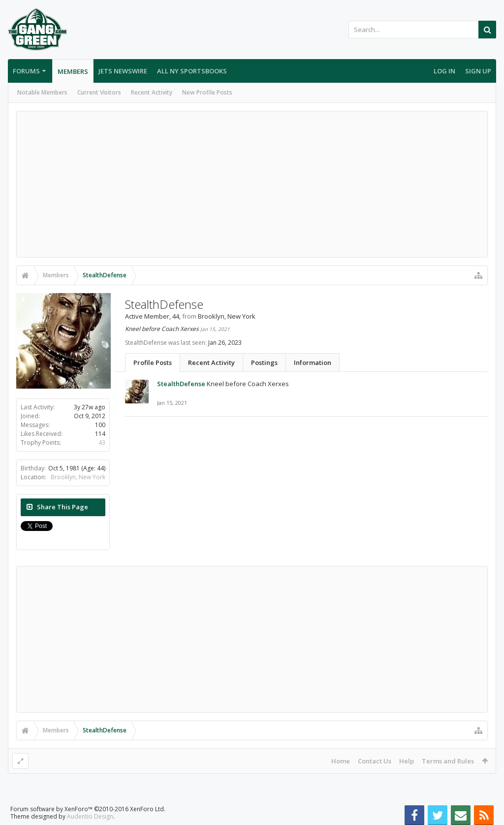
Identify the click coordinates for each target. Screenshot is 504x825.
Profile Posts (153, 363)
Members (73, 71)
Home (341, 761)
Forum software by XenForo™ (88, 809)
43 (102, 443)
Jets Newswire (123, 71)
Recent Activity (152, 92)
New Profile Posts (207, 92)
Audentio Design (90, 816)
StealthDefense (181, 384)
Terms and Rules (448, 761)
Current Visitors (99, 92)
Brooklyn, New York (78, 477)
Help (407, 761)
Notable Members (42, 92)
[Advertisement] (252, 184)
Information (313, 363)
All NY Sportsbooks (192, 71)
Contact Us (375, 761)
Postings (264, 363)
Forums (26, 71)
